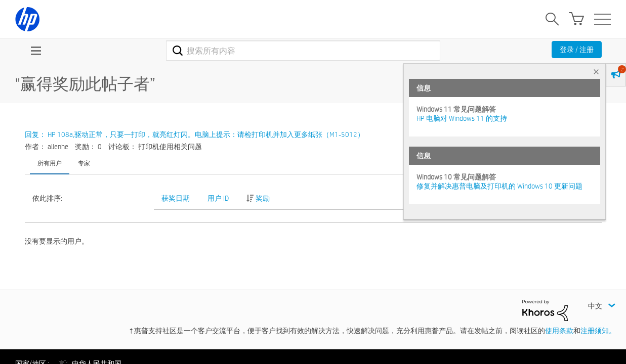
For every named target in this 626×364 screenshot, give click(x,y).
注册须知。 (598, 331)
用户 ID (218, 198)
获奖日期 (176, 198)
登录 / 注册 (577, 50)
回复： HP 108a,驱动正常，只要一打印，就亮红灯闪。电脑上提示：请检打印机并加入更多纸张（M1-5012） (195, 134)
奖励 (263, 198)
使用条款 (559, 331)
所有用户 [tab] (50, 163)
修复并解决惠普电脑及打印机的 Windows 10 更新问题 (499, 186)
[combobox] (303, 51)
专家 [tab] (84, 163)
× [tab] (596, 72)
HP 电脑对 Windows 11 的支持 (462, 118)
